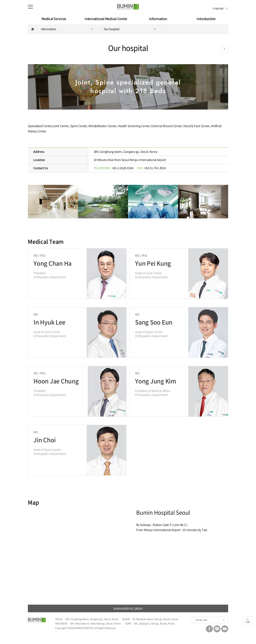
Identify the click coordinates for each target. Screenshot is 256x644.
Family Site (201, 620)
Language (218, 8)
